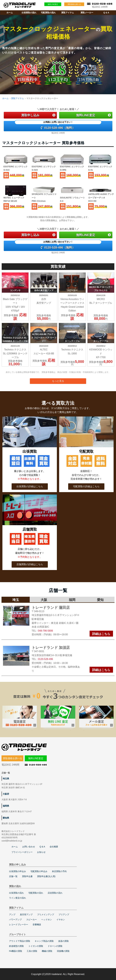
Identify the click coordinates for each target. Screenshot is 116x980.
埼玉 (16, 600)
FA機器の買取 (16, 951)
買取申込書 (27, 876)
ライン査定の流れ (17, 898)
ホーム (10, 13)
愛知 (100, 600)
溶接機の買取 (63, 951)
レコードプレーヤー (19, 925)
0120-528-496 (46, 659)
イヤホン (61, 920)
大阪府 (6, 794)
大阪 (44, 600)
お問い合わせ (29, 847)
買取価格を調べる (74, 4)
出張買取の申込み (17, 871)
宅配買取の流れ (48, 13)
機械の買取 (47, 951)
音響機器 (37, 925)
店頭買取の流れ (55, 893)
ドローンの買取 (55, 946)
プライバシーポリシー (22, 852)
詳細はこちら (101, 634)
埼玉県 (6, 779)
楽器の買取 (64, 941)
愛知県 (6, 818)
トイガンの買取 (36, 946)
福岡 (72, 600)
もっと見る (58, 381)
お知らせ (41, 852)
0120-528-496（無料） (58, 125)
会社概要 (54, 847)
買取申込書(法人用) (46, 876)
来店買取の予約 (59, 871)
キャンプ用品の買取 (44, 941)
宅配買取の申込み (39, 871)
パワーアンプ (15, 920)
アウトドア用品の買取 (20, 941)
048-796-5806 (46, 631)
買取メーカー (87, 13)
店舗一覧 (13, 876)
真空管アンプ (26, 915)
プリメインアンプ (46, 915)
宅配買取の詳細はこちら (86, 486)
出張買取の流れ (29, 13)
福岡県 (6, 806)
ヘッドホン (47, 920)
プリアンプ (64, 915)
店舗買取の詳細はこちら (30, 564)
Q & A (106, 13)
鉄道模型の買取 (16, 946)
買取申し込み (38, 115)
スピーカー (32, 920)
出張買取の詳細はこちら (30, 486)
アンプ (12, 915)
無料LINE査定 (53, 4)
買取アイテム (68, 13)
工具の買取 (32, 951)
